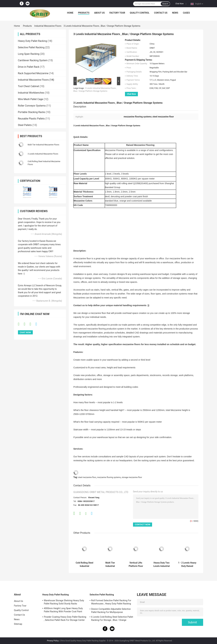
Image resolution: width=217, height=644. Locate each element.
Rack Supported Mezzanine (33, 73)
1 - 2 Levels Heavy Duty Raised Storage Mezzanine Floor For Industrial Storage (187, 564)
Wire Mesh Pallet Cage (31, 99)
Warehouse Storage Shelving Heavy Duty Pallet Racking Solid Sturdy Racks (64, 602)
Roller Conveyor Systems (32, 106)
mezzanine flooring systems (109, 477)
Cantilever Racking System (33, 60)
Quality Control (140, 13)
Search (165, 4)
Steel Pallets (25, 125)
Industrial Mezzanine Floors (48, 26)
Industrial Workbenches (31, 93)
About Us (99, 13)
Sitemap (18, 624)
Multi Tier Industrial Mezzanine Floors (43, 145)
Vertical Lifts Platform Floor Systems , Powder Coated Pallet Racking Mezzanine (136, 564)
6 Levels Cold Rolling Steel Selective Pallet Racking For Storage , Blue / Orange (112, 618)
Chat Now (179, 4)
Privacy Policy (53, 641)
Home (70, 13)
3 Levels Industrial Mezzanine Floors (43, 154)
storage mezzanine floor (132, 477)
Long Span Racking (29, 54)
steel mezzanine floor (87, 477)
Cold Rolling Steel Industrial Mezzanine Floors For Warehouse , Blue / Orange (84, 564)
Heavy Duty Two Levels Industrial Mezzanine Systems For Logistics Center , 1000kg (162, 564)
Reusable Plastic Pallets (31, 119)
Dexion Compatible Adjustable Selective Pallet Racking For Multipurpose (111, 611)
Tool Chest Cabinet (29, 86)
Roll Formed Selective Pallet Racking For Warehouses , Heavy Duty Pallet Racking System (111, 602)
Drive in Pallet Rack (29, 67)
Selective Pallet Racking (31, 47)
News (175, 13)
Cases (186, 13)
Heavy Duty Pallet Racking (33, 41)
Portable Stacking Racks (32, 112)
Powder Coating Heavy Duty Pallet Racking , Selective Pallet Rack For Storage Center (65, 618)
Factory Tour (117, 13)
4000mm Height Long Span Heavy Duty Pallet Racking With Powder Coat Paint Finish (63, 610)
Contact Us (161, 13)
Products (84, 13)
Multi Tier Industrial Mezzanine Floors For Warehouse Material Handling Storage (110, 564)
